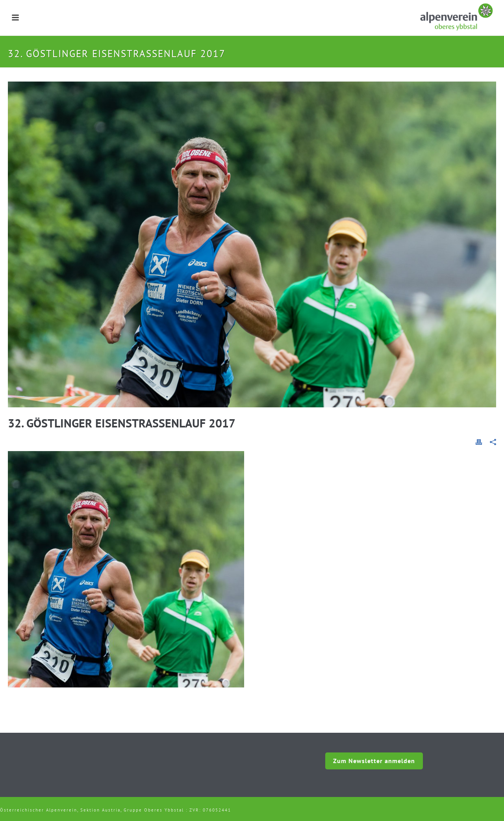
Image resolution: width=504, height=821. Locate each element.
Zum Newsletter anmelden (374, 761)
